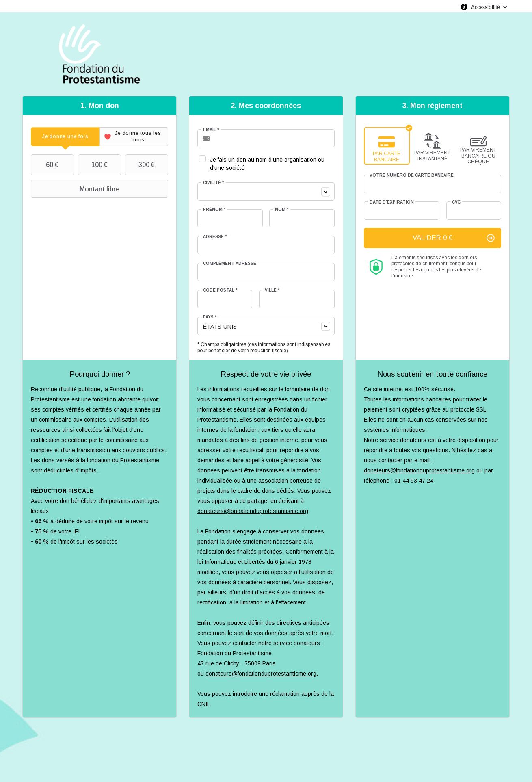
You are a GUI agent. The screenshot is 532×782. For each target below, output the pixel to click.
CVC (456, 202)
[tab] (65, 137)
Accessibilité (486, 7)
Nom (282, 209)
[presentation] (65, 137)
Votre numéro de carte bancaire (412, 175)
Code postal (220, 290)
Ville (272, 290)
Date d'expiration (392, 202)
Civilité (214, 183)
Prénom (214, 209)
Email (211, 130)
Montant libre (76, 189)
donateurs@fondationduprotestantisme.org (253, 511)
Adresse (215, 237)
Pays (210, 317)
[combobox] (266, 192)
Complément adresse (230, 263)
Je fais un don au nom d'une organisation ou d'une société (267, 164)
